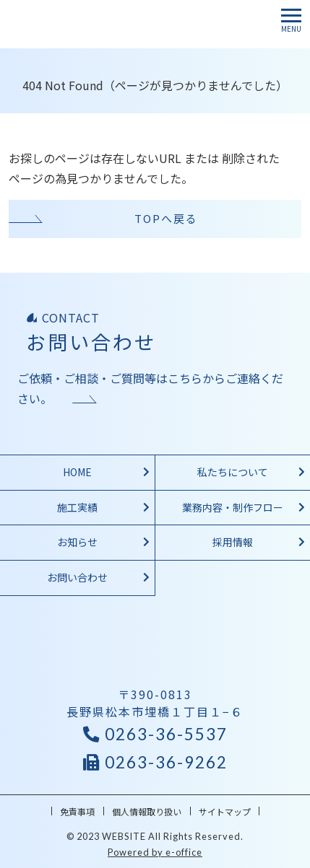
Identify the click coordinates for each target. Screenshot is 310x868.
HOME (77, 472)
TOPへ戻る (166, 218)
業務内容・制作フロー (233, 507)
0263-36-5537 (155, 734)
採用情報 (233, 542)
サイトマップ (225, 811)
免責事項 (77, 811)
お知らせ (77, 542)
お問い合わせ (77, 577)
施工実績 (77, 507)
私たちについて (233, 472)
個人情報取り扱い (147, 811)
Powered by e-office (155, 852)
